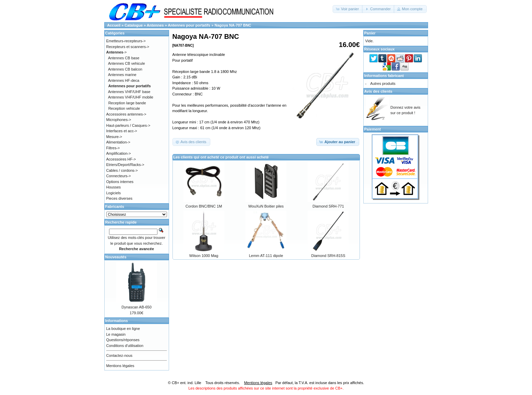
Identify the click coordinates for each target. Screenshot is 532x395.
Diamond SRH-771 (328, 206)
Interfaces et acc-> (122, 131)
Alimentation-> (118, 142)
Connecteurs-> (119, 176)
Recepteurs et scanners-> (128, 47)
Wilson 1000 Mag (204, 256)
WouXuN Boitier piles (266, 206)
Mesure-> (114, 137)
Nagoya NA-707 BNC (233, 25)
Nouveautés (116, 257)
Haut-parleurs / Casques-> (128, 125)
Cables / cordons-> (122, 170)
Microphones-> (119, 120)
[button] (348, 9)
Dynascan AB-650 (136, 307)
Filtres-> (113, 148)
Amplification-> (119, 153)
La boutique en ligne (123, 329)
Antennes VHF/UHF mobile (131, 97)
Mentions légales (120, 366)
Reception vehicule (124, 108)
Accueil (114, 25)
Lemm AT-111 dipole (266, 256)
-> (117, 52)
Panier (370, 33)
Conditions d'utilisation (125, 346)
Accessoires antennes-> (126, 114)
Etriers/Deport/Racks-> (125, 165)
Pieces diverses (119, 198)
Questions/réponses (123, 340)
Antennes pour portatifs (189, 25)
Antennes (155, 25)
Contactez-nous (119, 355)
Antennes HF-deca (124, 80)
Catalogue (134, 25)
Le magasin (116, 334)
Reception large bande (127, 103)
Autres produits (383, 83)
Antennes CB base (124, 58)
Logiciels (114, 193)
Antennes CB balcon (125, 69)
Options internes (120, 182)
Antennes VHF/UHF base (129, 92)
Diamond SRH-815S (328, 256)
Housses (114, 187)
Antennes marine (122, 75)
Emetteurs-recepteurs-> (126, 41)
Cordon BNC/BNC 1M (204, 206)
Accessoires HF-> (121, 159)
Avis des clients (378, 91)
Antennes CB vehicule (126, 63)
